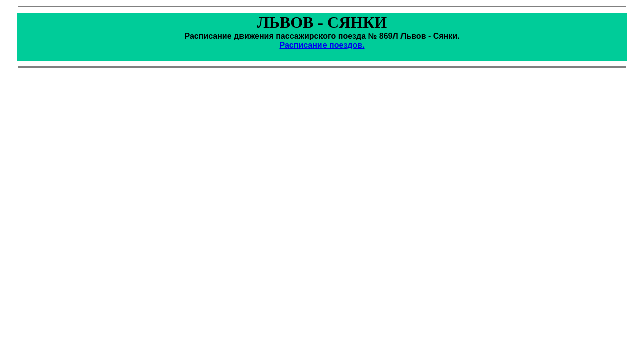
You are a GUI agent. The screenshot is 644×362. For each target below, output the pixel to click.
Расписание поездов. (322, 45)
